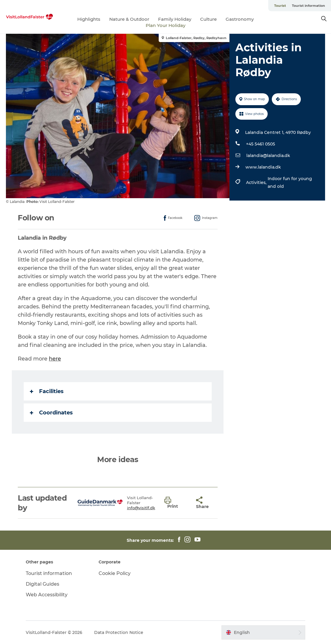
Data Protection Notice (119, 632)
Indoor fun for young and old (290, 182)
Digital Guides (42, 584)
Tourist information (308, 6)
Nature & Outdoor (129, 19)
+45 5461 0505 (261, 144)
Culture (208, 19)
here (55, 359)
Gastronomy (240, 19)
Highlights (89, 19)
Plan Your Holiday (165, 25)
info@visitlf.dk (141, 508)
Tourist (280, 6)
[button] (176, 503)
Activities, (257, 182)
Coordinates (51, 413)
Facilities (47, 391)
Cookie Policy (115, 573)
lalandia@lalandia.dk (268, 156)
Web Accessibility (47, 595)
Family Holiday (175, 19)
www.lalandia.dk (263, 167)
